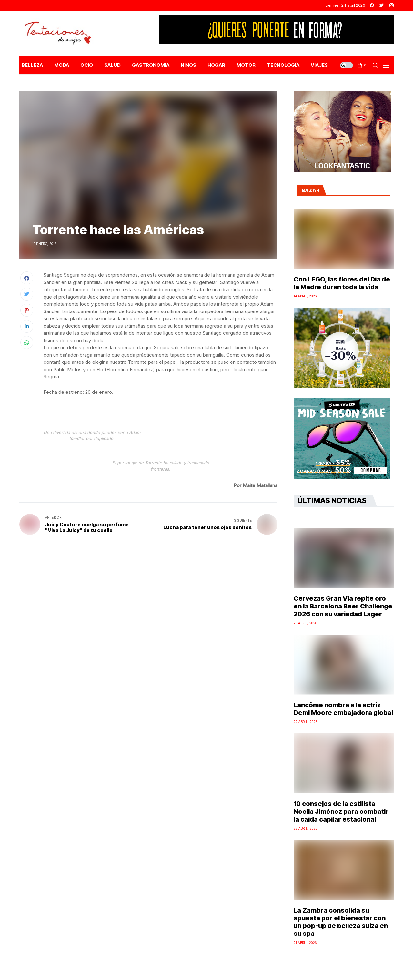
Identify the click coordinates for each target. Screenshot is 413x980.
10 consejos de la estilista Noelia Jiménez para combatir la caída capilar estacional (341, 812)
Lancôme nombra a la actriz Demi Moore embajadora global (343, 709)
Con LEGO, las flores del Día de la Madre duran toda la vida (342, 283)
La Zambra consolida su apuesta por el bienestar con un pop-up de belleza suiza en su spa (341, 922)
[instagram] (392, 5)
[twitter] (382, 5)
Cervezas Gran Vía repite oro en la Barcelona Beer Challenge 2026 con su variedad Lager (343, 606)
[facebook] (372, 5)
